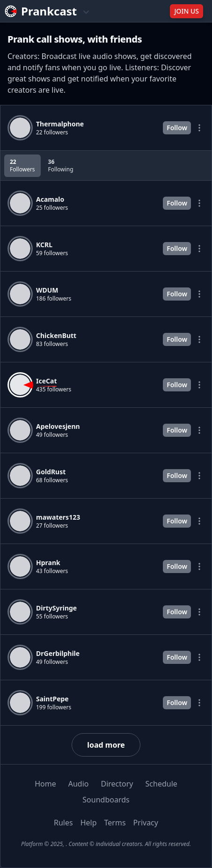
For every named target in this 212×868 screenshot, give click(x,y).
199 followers (54, 707)
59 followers (52, 253)
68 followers (52, 480)
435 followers (54, 390)
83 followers (52, 344)
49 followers (52, 435)
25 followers (52, 208)
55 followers (52, 617)
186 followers (54, 299)
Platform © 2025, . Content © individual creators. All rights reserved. (106, 844)
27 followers (52, 526)
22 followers (52, 132)
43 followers (52, 571)
